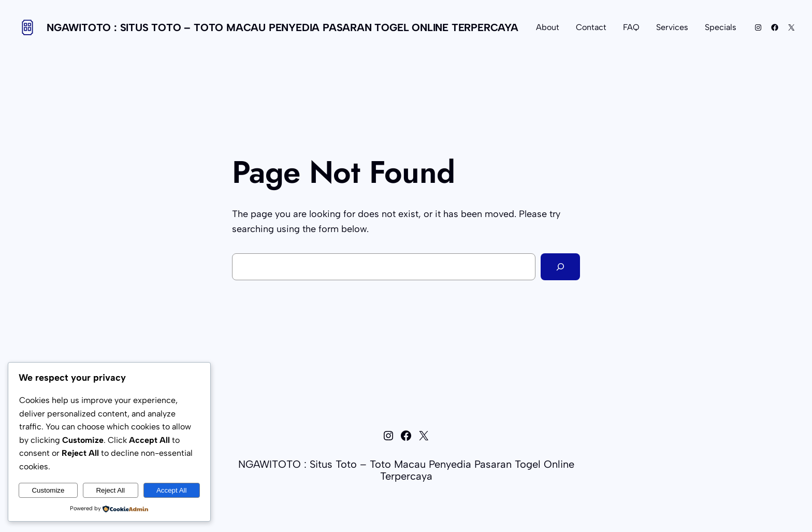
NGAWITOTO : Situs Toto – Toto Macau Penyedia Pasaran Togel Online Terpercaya (282, 27)
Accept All (172, 490)
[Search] (560, 267)
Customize (48, 490)
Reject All (110, 490)
